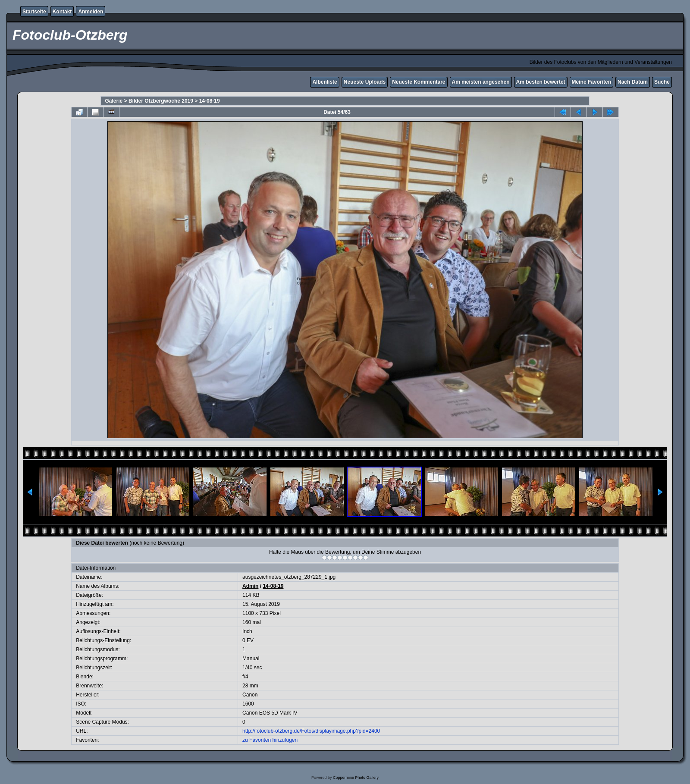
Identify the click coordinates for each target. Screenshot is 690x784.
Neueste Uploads (365, 82)
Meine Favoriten (591, 82)
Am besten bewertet (541, 82)
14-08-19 (210, 101)
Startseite (34, 12)
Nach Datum (633, 82)
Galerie (114, 101)
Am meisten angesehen (481, 82)
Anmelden (91, 12)
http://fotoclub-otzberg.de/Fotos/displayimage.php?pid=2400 (311, 731)
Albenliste (325, 82)
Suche (662, 82)
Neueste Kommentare (419, 82)
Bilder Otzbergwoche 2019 (161, 101)
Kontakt (62, 12)
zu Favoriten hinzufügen (270, 740)
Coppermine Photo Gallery (356, 778)
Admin (250, 586)
